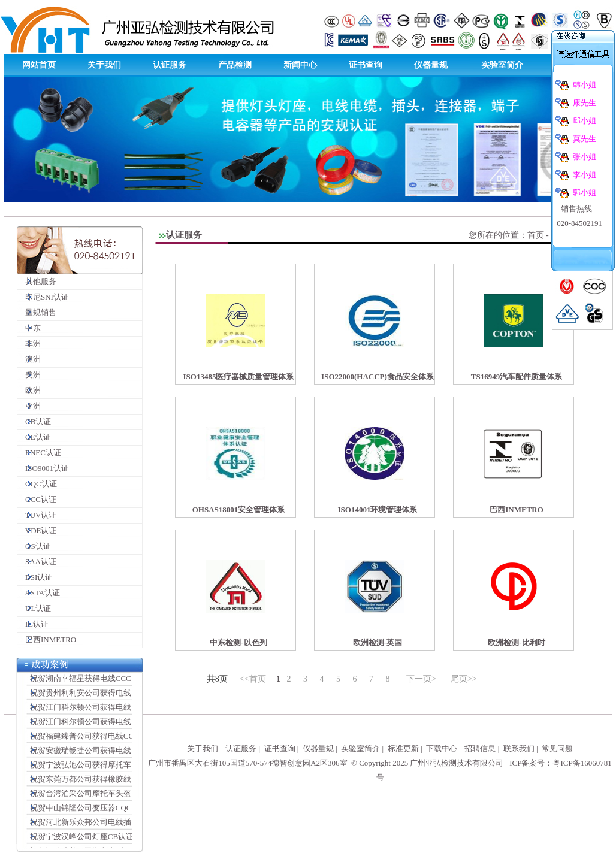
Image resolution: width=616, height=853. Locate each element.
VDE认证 (37, 530)
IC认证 (33, 624)
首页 (536, 235)
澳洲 (29, 359)
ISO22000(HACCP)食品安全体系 (378, 376)
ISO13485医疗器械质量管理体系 (239, 376)
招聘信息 (480, 748)
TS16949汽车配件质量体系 (517, 376)
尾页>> (464, 679)
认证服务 (170, 65)
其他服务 (37, 281)
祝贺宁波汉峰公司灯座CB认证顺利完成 (94, 839)
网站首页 (39, 65)
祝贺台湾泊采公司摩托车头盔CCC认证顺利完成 (109, 796)
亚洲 (29, 406)
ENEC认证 (39, 453)
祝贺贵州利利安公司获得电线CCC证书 (93, 695)
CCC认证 (37, 499)
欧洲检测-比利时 (516, 642)
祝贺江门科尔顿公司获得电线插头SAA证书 (101, 710)
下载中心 (442, 748)
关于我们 (104, 65)
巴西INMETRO (47, 639)
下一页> (421, 679)
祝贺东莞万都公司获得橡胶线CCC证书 (93, 781)
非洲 (29, 344)
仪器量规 (431, 65)
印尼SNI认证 (43, 297)
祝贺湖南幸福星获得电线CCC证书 (85, 681)
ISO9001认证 (43, 468)
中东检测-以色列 (238, 642)
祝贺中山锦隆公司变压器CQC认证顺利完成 (101, 810)
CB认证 (34, 421)
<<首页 (253, 679)
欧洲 (29, 390)
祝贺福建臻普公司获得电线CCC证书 (89, 738)
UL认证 (34, 608)
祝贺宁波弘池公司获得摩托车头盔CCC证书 (101, 767)
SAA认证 (37, 562)
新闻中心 (300, 65)
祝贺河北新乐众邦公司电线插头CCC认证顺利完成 (113, 825)
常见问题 (557, 748)
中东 (29, 328)
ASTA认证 (39, 593)
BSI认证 (35, 577)
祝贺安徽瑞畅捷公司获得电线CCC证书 (93, 753)
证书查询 (366, 65)
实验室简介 (502, 65)
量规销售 (37, 312)
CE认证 (34, 437)
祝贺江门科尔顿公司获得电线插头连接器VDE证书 (113, 724)
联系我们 (519, 748)
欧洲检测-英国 (378, 642)
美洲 (29, 375)
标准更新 (403, 748)
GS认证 (34, 546)
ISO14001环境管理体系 (378, 509)
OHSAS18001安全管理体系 (239, 509)
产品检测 (235, 65)
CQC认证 (37, 484)
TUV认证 (37, 515)
